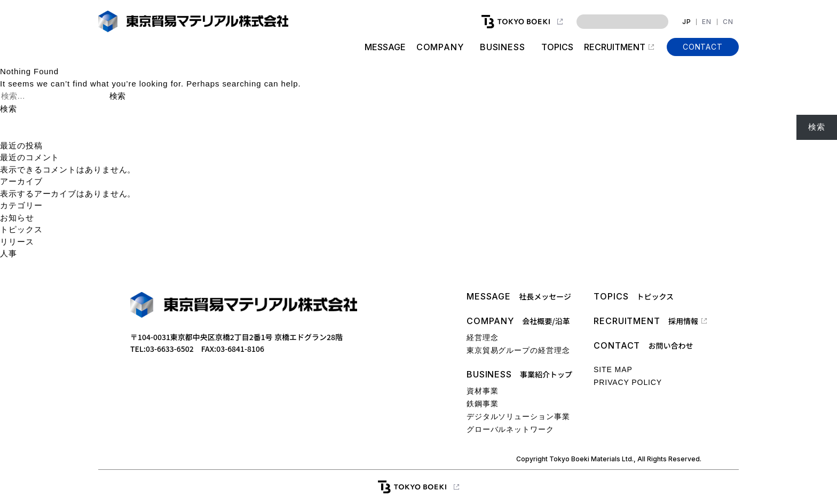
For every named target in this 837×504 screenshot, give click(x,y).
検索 (9, 109)
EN (707, 22)
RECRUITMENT (615, 47)
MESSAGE (385, 47)
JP (687, 22)
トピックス (21, 229)
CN (728, 22)
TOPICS (557, 47)
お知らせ (17, 218)
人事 (9, 253)
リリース (17, 242)
